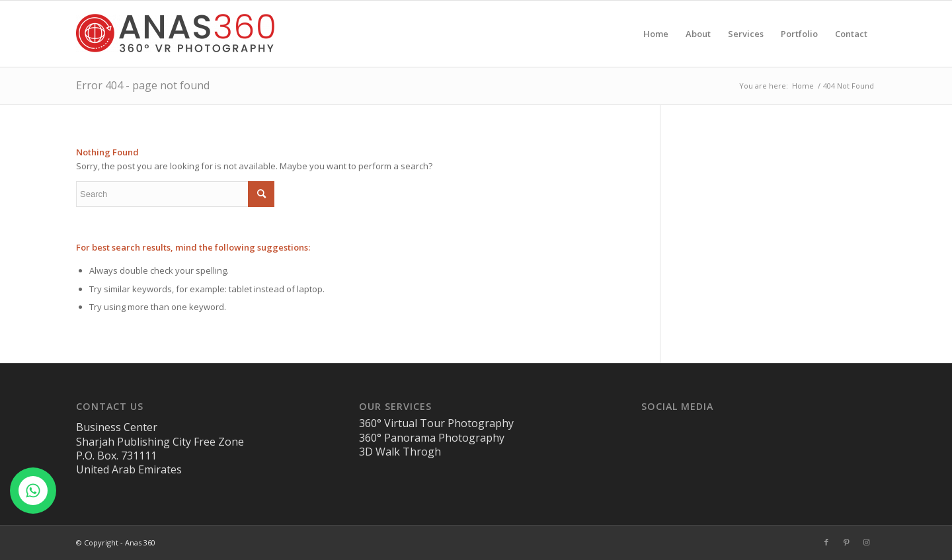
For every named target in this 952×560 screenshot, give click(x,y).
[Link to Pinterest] (846, 542)
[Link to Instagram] (866, 542)
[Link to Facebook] (826, 542)
